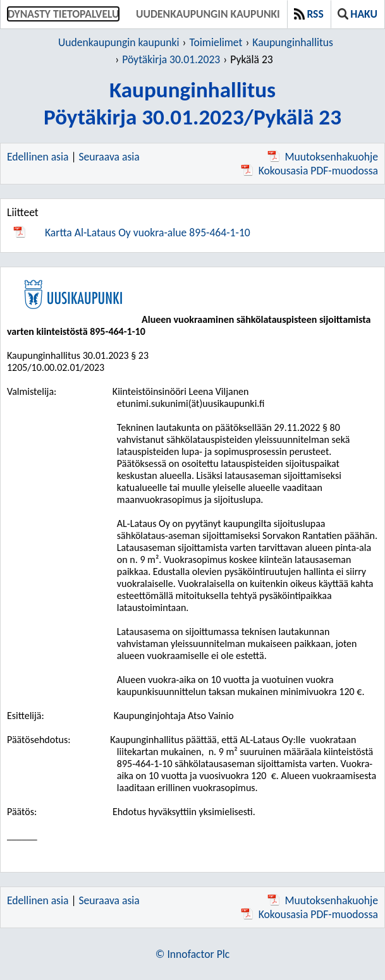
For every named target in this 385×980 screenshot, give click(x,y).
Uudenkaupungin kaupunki (208, 14)
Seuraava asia (109, 157)
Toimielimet (216, 42)
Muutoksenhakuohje (323, 157)
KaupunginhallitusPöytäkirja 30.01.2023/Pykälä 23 (192, 103)
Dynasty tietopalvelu (63, 14)
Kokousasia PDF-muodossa (309, 171)
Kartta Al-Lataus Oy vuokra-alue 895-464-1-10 (148, 233)
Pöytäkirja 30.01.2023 (171, 59)
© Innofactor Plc (192, 954)
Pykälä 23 (252, 59)
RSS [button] (309, 14)
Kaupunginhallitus (293, 42)
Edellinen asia (38, 157)
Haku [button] (357, 14)
